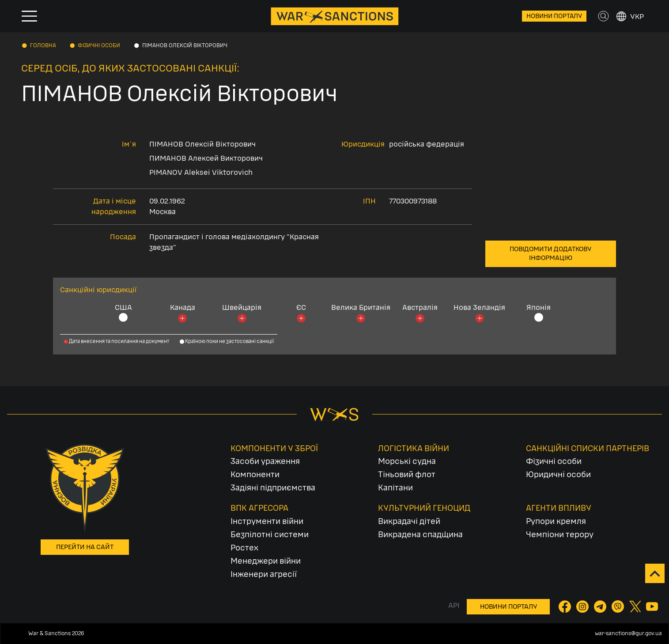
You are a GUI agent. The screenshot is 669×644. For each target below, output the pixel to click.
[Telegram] (601, 606)
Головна (43, 45)
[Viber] (619, 606)
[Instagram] (583, 606)
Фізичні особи (99, 45)
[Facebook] (566, 606)
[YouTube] (652, 606)
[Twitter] (636, 606)
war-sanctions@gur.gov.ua (628, 633)
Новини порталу (554, 16)
